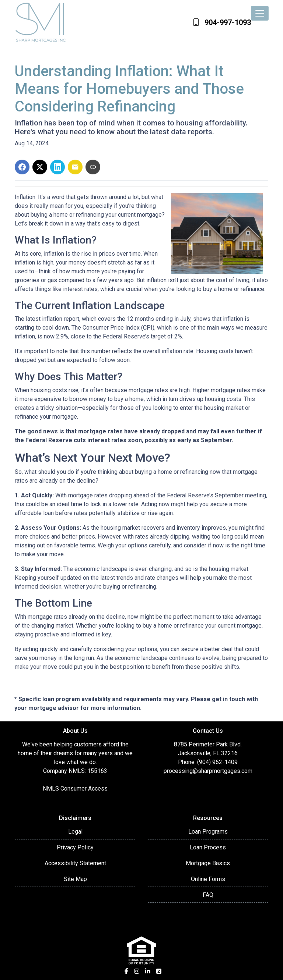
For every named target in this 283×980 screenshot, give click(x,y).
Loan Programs (208, 832)
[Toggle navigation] (260, 13)
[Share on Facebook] (22, 167)
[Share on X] (40, 167)
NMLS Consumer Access (75, 789)
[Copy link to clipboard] (93, 167)
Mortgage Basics (208, 863)
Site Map (75, 879)
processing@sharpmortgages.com (208, 771)
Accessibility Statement (75, 863)
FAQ (208, 895)
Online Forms (208, 879)
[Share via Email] (75, 167)
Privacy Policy (75, 847)
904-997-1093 (222, 22)
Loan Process (208, 847)
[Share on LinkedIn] (57, 167)
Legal (75, 832)
